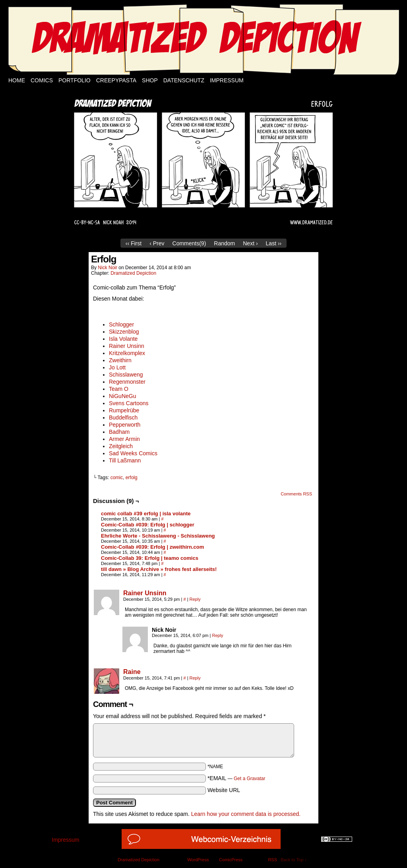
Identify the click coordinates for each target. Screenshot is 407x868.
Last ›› (274, 243)
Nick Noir (108, 268)
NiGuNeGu (122, 396)
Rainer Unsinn (127, 346)
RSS (272, 860)
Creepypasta (116, 80)
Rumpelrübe (124, 410)
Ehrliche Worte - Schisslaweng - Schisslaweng (158, 536)
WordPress (198, 860)
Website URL (224, 790)
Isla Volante (123, 339)
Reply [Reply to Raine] (195, 678)
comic (117, 478)
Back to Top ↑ (294, 860)
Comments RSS (296, 494)
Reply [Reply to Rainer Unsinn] (195, 599)
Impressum (227, 80)
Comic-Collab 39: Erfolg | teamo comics (150, 558)
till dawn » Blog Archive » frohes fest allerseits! (159, 569)
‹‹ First (134, 243)
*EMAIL (236, 778)
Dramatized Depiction (133, 273)
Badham (119, 432)
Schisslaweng (126, 375)
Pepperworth (125, 425)
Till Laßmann (125, 460)
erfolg (132, 478)
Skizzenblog (124, 332)
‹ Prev (157, 243)
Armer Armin (124, 439)
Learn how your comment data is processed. (246, 814)
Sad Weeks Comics (133, 453)
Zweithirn (120, 360)
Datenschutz (184, 80)
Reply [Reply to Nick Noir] (217, 635)
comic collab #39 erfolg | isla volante (146, 514)
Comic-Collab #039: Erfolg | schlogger (148, 525)
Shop (150, 80)
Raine (132, 672)
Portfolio (75, 80)
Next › (250, 243)
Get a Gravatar (249, 779)
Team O (119, 389)
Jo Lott (117, 367)
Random (224, 243)
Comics (42, 80)
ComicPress (231, 860)
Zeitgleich (121, 446)
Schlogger (121, 324)
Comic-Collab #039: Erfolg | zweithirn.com (152, 547)
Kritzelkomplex (127, 353)
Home (17, 80)
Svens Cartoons (129, 403)
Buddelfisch (123, 417)
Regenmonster (127, 382)
